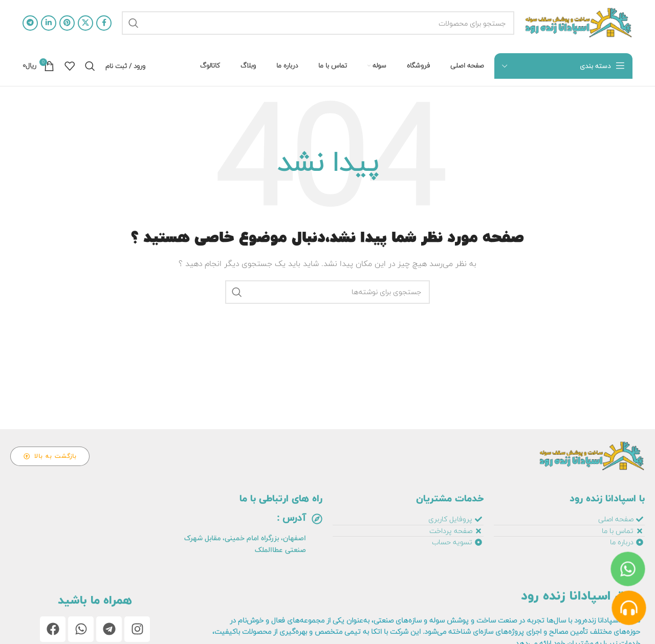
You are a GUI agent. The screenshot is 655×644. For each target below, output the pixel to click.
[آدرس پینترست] (67, 23)
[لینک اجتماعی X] (85, 23)
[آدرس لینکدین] (49, 23)
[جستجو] (318, 23)
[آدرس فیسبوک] (104, 23)
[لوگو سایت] (578, 23)
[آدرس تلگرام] (30, 23)
